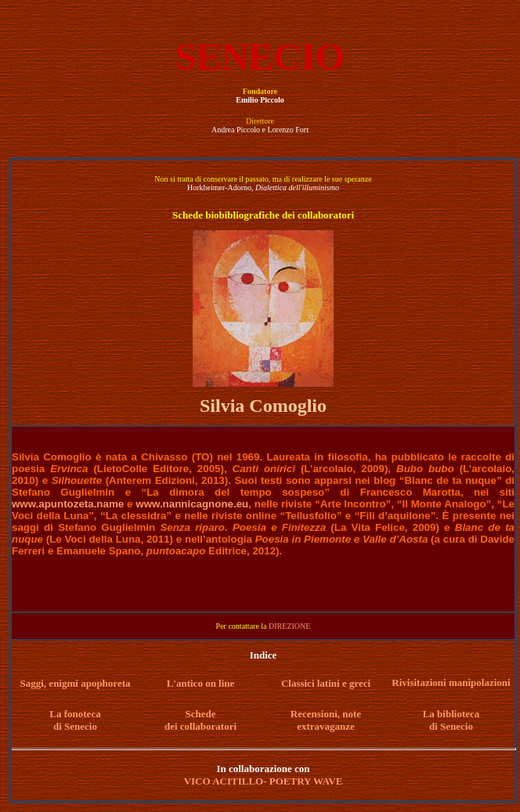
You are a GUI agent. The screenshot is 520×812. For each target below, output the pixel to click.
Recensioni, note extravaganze (326, 720)
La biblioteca (451, 714)
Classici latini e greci (326, 683)
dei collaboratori (200, 726)
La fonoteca (75, 714)
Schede (201, 714)
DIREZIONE (289, 626)
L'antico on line (201, 683)
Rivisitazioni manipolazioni (451, 682)
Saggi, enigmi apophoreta (76, 683)
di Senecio (75, 726)
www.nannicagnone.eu (192, 504)
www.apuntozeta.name (68, 504)
